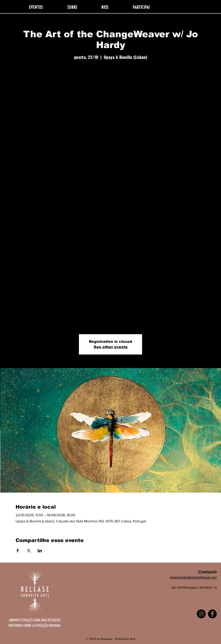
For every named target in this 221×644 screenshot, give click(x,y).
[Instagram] (201, 614)
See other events (111, 347)
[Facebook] (212, 614)
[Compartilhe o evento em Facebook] (18, 551)
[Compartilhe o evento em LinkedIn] (40, 551)
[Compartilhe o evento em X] (29, 551)
